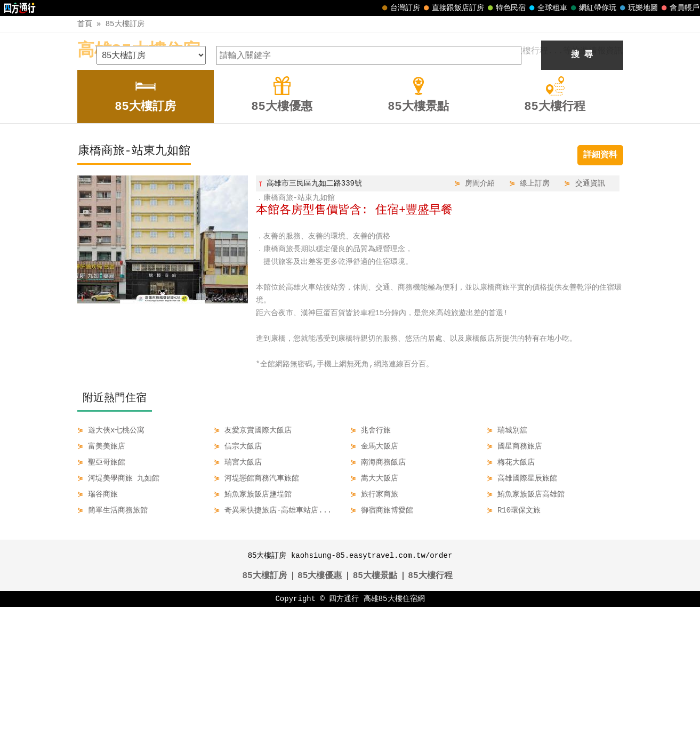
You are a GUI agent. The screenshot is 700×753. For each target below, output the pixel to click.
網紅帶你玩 (592, 8)
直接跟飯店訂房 (453, 8)
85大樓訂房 (125, 24)
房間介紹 (480, 329)
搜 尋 (582, 201)
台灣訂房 (400, 8)
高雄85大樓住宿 (139, 51)
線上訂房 (535, 329)
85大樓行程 (430, 722)
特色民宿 (505, 8)
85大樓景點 (375, 722)
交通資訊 (590, 329)
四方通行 (344, 745)
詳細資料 (600, 301)
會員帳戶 (679, 8)
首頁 (85, 24)
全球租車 (547, 8)
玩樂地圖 (638, 8)
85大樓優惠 (320, 722)
